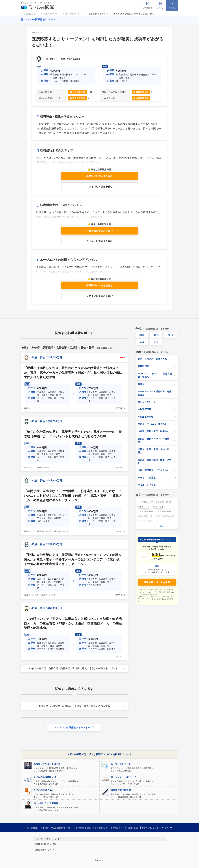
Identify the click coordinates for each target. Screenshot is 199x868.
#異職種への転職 (61, 531)
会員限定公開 (79, 92)
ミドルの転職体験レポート (40, 19)
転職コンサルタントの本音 (47, 764)
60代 (156, 342)
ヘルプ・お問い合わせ (130, 828)
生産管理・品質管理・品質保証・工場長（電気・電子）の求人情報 (74, 706)
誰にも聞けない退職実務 (46, 803)
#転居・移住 (158, 507)
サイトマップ (167, 828)
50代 (142, 342)
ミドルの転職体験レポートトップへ (76, 727)
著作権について (101, 828)
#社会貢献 (143, 502)
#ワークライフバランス (161, 502)
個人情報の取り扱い (84, 828)
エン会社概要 (32, 828)
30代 (156, 335)
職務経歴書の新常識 (121, 790)
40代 (170, 335)
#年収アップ (29, 408)
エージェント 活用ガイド (123, 777)
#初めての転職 (43, 468)
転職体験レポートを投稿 (157, 582)
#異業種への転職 (44, 531)
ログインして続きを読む (99, 187)
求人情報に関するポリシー (62, 828)
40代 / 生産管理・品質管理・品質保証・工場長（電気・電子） (74, 668)
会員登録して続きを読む (99, 176)
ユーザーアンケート (121, 764)
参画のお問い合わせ (150, 828)
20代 (142, 335)
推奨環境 (114, 828)
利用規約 (44, 828)
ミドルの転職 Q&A (43, 790)
